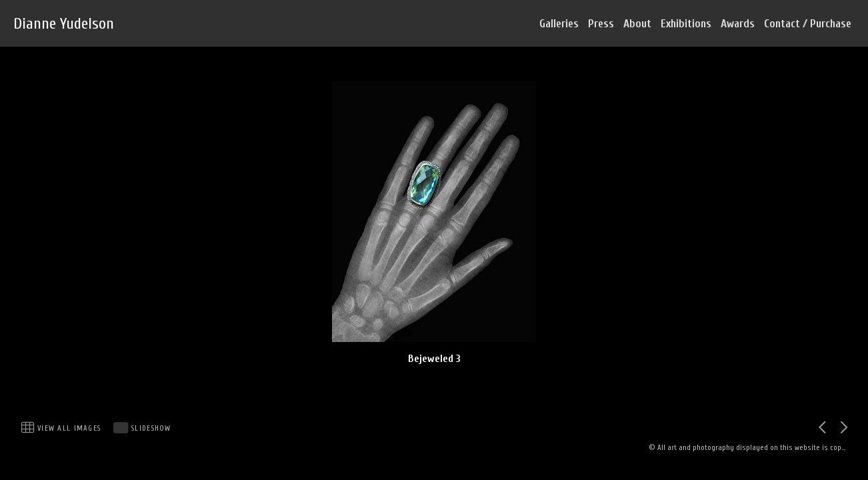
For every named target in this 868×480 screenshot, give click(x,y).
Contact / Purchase (808, 24)
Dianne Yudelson (64, 24)
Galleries (559, 24)
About (637, 24)
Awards (738, 24)
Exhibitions (686, 24)
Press (601, 24)
